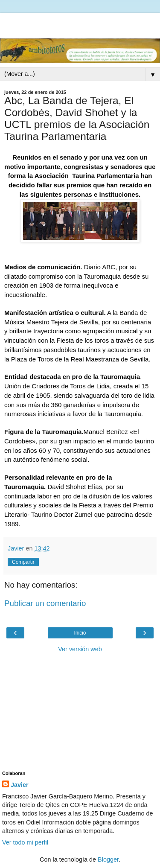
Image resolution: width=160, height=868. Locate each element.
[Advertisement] (80, 23)
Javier (20, 785)
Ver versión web (80, 649)
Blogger (108, 859)
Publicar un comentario (45, 603)
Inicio (80, 633)
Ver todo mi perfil (25, 842)
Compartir (23, 562)
